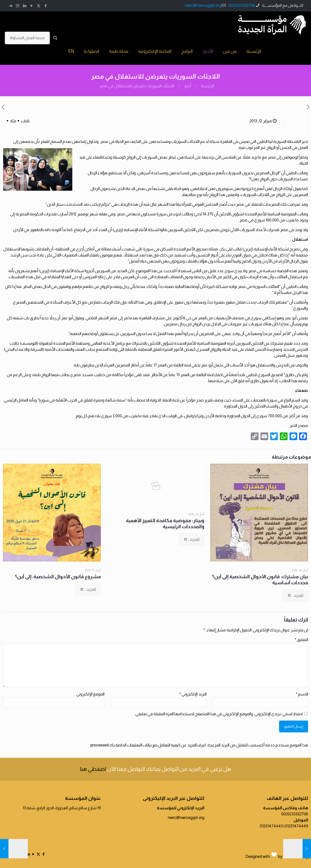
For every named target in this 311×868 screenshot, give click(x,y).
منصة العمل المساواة (27, 38)
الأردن (18, 230)
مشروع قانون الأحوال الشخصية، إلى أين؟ (58, 576)
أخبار (188, 86)
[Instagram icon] (18, 6)
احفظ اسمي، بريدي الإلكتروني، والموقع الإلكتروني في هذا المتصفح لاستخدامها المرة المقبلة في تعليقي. (219, 714)
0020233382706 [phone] (242, 5)
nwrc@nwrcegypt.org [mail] (203, 5)
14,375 (208, 214)
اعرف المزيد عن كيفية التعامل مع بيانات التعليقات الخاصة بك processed (148, 745)
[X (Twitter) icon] (39, 6)
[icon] (11, 6)
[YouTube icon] (32, 6)
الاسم (302, 694)
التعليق (301, 640)
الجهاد (187, 195)
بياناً (178, 204)
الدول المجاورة (238, 416)
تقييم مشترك (281, 343)
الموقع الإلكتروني (90, 694)
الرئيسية (207, 86)
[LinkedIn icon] (25, 6)
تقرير (208, 400)
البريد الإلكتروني (193, 694)
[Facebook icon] (46, 6)
